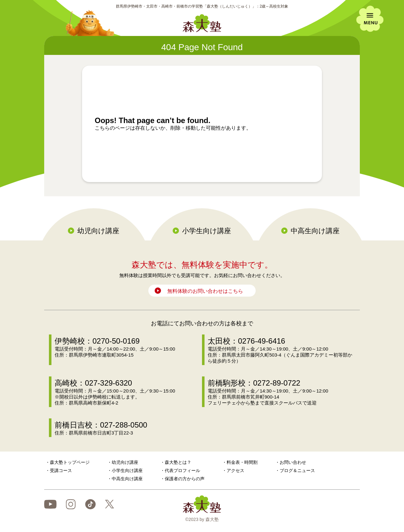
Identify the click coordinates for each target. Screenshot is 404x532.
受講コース (61, 470)
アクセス (235, 470)
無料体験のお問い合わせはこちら (205, 291)
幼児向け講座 (98, 231)
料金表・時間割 (242, 462)
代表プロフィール (182, 470)
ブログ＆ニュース (297, 470)
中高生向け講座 (315, 231)
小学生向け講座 (207, 231)
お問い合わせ (293, 462)
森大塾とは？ (178, 462)
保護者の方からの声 (185, 479)
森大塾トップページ (70, 462)
